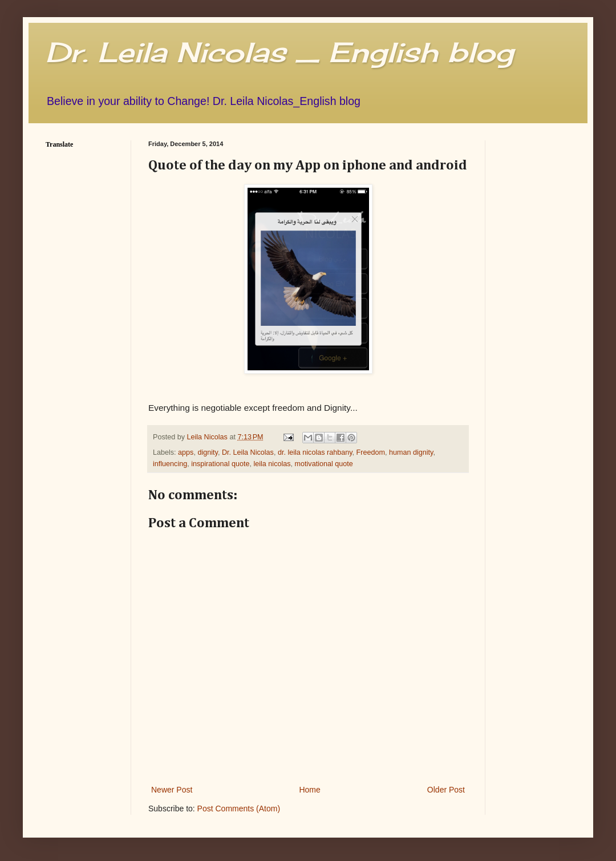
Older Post (446, 790)
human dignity (411, 452)
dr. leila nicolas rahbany (315, 452)
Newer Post (172, 790)
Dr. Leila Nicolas (248, 452)
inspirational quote (220, 464)
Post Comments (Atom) (239, 809)
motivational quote (324, 464)
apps (186, 452)
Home (309, 790)
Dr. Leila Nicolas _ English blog (279, 52)
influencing (170, 464)
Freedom (371, 452)
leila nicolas (272, 464)
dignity (207, 452)
